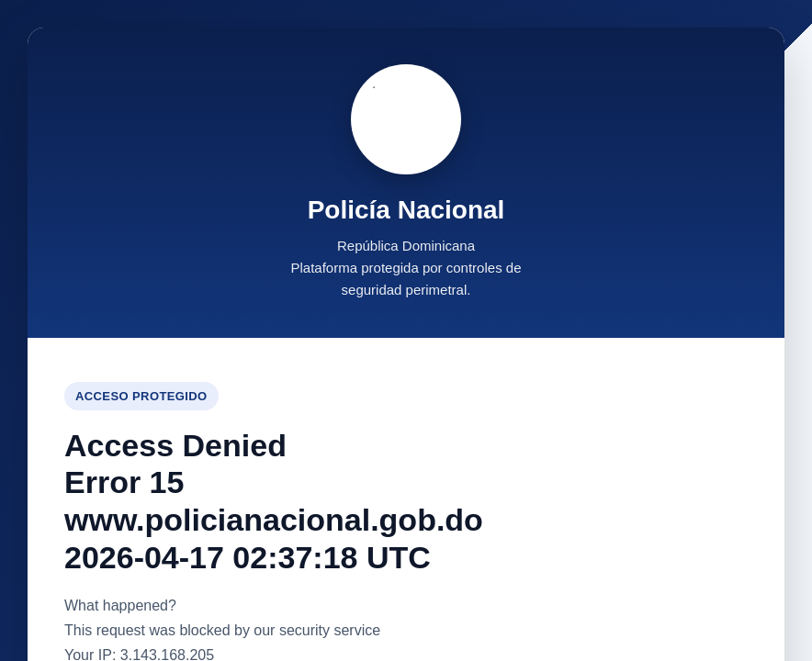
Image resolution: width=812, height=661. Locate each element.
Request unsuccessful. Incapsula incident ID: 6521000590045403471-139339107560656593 (406, 330)
